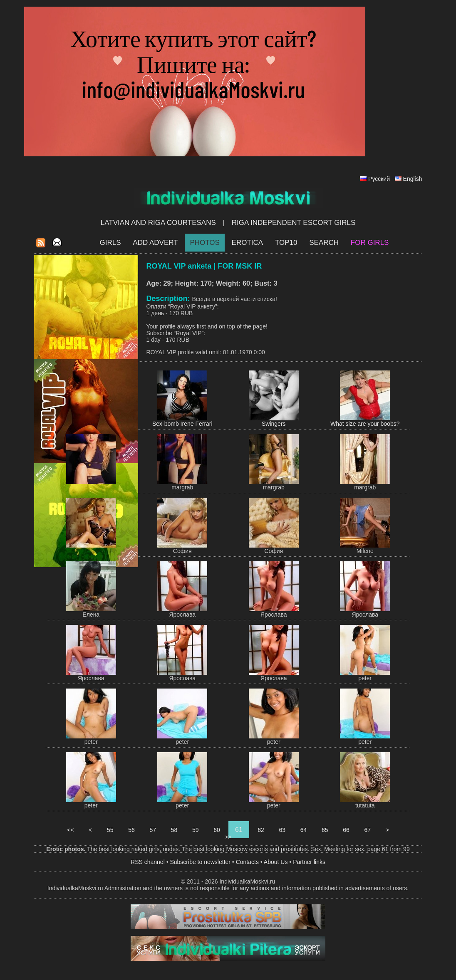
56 (131, 830)
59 (195, 830)
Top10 (286, 243)
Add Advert (155, 243)
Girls (110, 243)
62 (261, 830)
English (413, 179)
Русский (379, 179)
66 (346, 830)
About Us (276, 862)
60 (217, 830)
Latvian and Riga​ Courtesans (158, 223)
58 (174, 830)
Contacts (247, 862)
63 (282, 830)
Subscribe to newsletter (200, 862)
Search (324, 243)
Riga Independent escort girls (294, 223)
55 (110, 830)
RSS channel (148, 862)
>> (228, 837)
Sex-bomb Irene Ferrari (182, 424)
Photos (204, 243)
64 (304, 830)
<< (70, 830)
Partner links (309, 862)
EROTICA (248, 243)
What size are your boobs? (365, 424)
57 (153, 830)
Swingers (274, 424)
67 (368, 830)
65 (325, 830)
